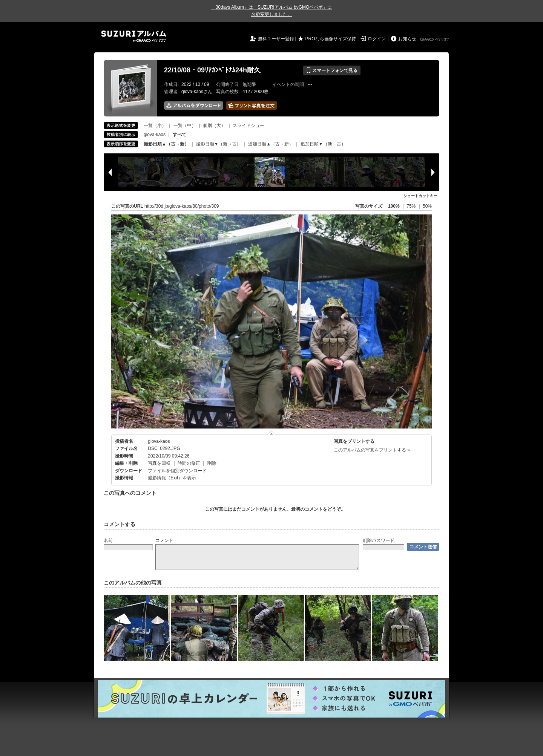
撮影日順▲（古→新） (166, 144)
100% (394, 206)
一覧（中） (185, 125)
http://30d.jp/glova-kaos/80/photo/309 (182, 206)
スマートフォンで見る (332, 70)
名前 (108, 540)
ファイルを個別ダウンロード (177, 471)
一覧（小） (155, 125)
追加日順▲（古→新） (271, 144)
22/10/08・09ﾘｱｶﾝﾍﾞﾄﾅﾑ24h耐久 (212, 70)
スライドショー (248, 125)
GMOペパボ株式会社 (435, 40)
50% (427, 206)
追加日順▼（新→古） (323, 144)
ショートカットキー (420, 196)
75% (412, 206)
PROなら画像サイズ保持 (331, 39)
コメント (164, 540)
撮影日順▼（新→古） (219, 144)
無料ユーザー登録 (276, 39)
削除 (212, 463)
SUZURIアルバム (134, 36)
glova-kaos (155, 135)
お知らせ (407, 39)
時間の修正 (189, 463)
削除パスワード (379, 540)
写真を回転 (159, 463)
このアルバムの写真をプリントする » (372, 450)
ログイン (377, 39)
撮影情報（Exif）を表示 (172, 478)
